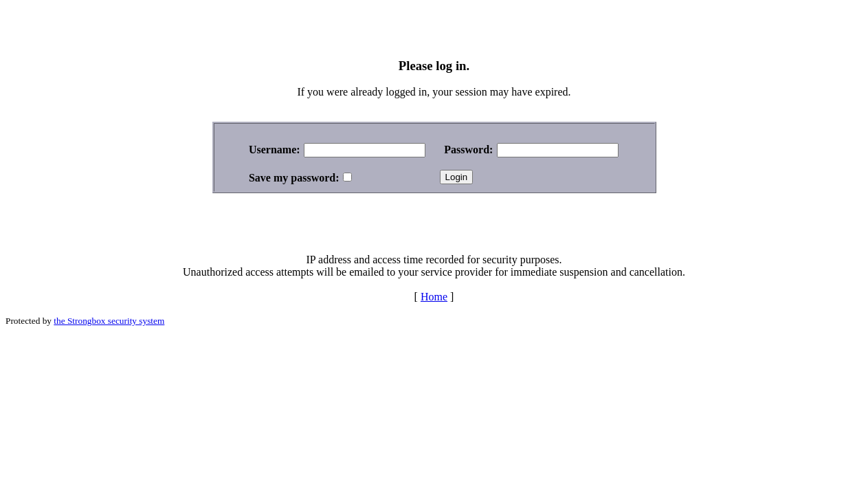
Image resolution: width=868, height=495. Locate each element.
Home (434, 297)
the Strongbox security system (109, 321)
